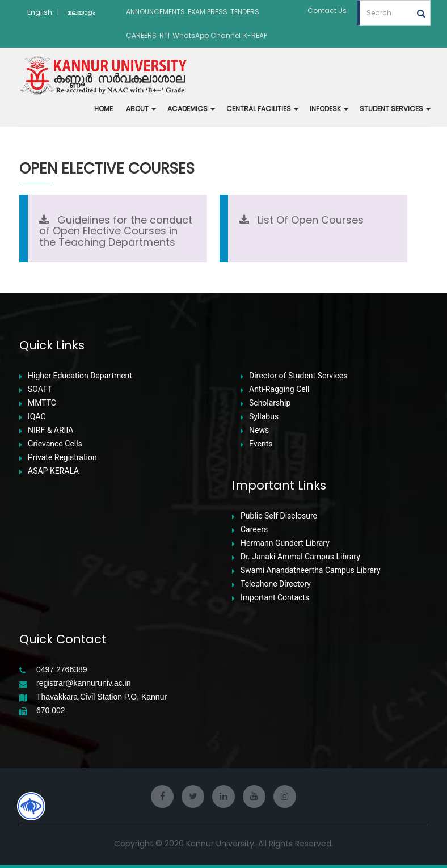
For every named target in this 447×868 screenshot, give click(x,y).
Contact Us (327, 10)
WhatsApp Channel (206, 35)
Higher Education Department (80, 376)
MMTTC (42, 403)
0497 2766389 (62, 670)
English (40, 12)
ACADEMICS (191, 109)
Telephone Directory (276, 584)
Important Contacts (275, 598)
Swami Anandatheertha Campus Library (311, 570)
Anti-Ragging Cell (279, 389)
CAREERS (141, 35)
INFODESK (329, 109)
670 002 (51, 711)
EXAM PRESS (208, 12)
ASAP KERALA (53, 471)
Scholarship (270, 403)
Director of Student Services (298, 376)
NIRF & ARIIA (50, 430)
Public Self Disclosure (279, 516)
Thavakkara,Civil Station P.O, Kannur (102, 697)
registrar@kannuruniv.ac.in (83, 683)
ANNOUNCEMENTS (155, 12)
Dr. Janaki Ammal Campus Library (300, 557)
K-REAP (255, 35)
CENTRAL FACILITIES (262, 109)
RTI (165, 35)
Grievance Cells (55, 444)
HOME (104, 109)
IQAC (37, 417)
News (259, 430)
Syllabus (264, 417)
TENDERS (245, 12)
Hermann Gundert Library (285, 543)
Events (261, 444)
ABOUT (141, 109)
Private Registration (62, 458)
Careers (254, 530)
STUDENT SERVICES (395, 109)
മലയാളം (81, 12)
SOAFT (40, 389)
